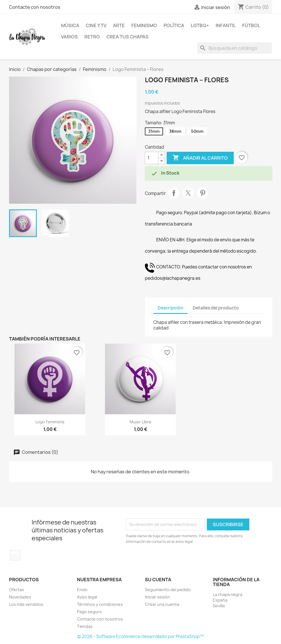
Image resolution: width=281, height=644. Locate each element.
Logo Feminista (50, 422)
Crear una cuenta (162, 604)
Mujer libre (140, 422)
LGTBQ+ (200, 25)
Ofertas (17, 590)
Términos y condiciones (100, 604)
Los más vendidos (26, 604)
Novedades (20, 597)
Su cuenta (158, 580)
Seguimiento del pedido (168, 590)
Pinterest (203, 193)
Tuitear (188, 193)
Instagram (15, 555)
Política (174, 25)
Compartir (174, 193)
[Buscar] (235, 48)
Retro (92, 37)
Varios (69, 37)
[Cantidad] (152, 158)
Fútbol (251, 25)
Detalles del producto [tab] (216, 308)
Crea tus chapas (127, 37)
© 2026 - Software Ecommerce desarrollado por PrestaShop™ (140, 637)
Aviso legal (87, 597)
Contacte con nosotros (35, 7)
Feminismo (144, 25)
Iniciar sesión (157, 597)
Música (70, 25)
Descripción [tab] (170, 308)
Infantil (226, 25)
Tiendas (85, 626)
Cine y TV (96, 25)
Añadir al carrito (200, 158)
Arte (119, 25)
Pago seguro (89, 612)
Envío (82, 590)
